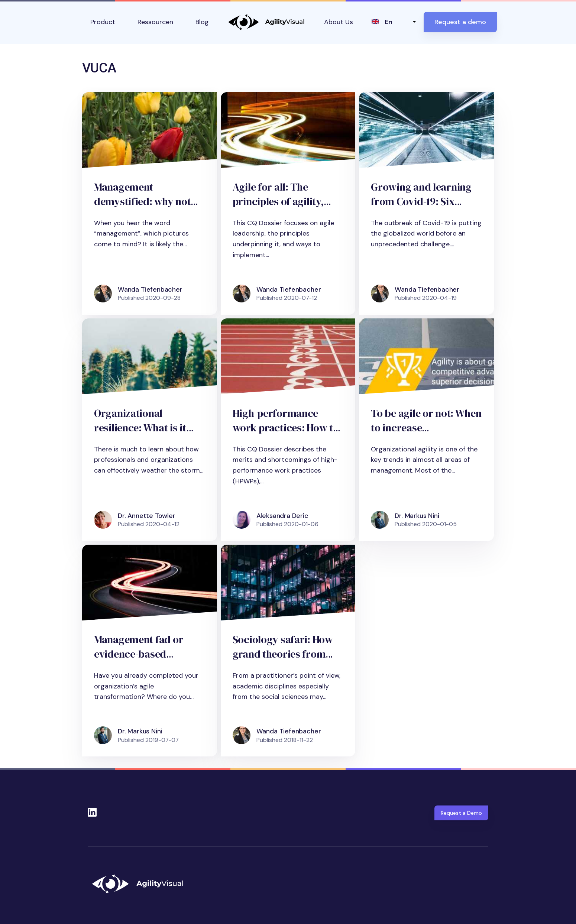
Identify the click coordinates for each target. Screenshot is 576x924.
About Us (339, 22)
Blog (202, 22)
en (389, 22)
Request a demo (460, 22)
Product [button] (103, 22)
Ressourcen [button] (155, 22)
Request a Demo (461, 813)
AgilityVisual (266, 22)
